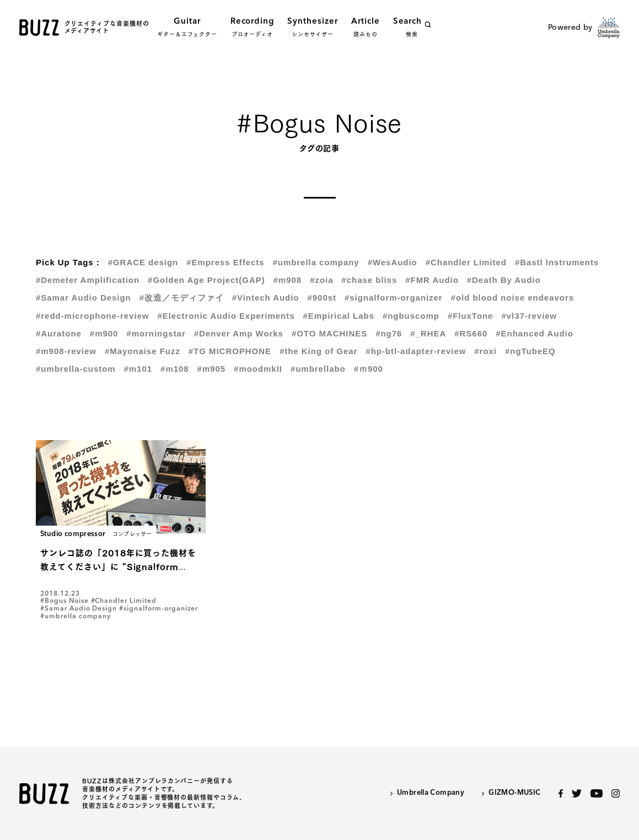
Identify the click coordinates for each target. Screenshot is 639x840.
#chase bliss (369, 280)
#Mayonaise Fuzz (143, 351)
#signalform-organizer (394, 298)
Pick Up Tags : (68, 262)
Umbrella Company (431, 793)
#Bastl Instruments (557, 262)
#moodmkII (258, 369)
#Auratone (59, 333)
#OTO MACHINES (329, 333)
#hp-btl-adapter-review (416, 351)
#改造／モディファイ (182, 298)
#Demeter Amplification (88, 280)
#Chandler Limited (466, 262)
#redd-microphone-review (92, 316)
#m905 (212, 369)
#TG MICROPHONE (230, 351)
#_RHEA (428, 333)
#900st (321, 298)
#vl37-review (529, 316)
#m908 (288, 280)
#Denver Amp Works (239, 333)
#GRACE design (143, 262)
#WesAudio (393, 262)
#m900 (104, 333)
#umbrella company (316, 262)
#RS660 (471, 333)
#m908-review (66, 351)
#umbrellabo (318, 369)
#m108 (175, 369)
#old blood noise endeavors (512, 298)
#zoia (321, 280)
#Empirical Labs (338, 316)
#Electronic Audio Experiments (226, 316)
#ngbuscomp (411, 316)
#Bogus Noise (65, 601)
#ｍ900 (369, 369)
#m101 (138, 369)
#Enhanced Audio (535, 333)
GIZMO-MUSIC (514, 793)
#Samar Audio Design (84, 298)
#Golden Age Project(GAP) (206, 280)
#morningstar (156, 333)
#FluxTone (471, 316)
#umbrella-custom (76, 369)
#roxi (485, 351)
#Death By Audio (504, 280)
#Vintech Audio (266, 298)
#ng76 (389, 333)
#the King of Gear (318, 351)
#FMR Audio (432, 280)
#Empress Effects (225, 262)
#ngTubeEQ (530, 351)
